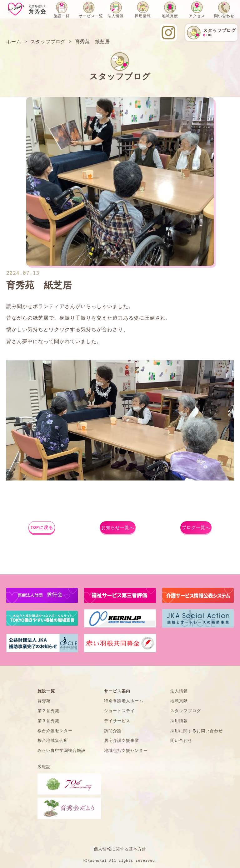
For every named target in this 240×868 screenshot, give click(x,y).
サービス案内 (117, 691)
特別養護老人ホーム (124, 701)
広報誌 (44, 767)
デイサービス (117, 721)
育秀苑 (44, 701)
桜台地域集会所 (53, 740)
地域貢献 (170, 16)
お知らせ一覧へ (118, 527)
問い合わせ (224, 16)
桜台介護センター (55, 731)
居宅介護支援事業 (122, 740)
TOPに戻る (42, 527)
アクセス (197, 16)
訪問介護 (113, 731)
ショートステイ (119, 711)
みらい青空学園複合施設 (62, 750)
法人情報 (116, 16)
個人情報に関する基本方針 (120, 849)
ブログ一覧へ (196, 527)
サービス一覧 (91, 16)
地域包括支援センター (126, 750)
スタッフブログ (186, 711)
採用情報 (143, 16)
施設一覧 (62, 16)
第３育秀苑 (48, 721)
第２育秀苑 (48, 711)
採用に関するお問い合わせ (197, 731)
